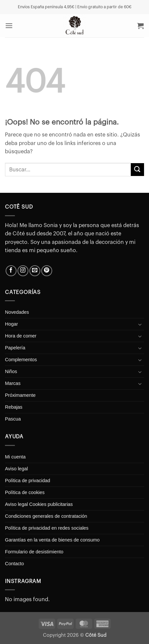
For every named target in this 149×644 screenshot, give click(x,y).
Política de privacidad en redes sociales (47, 528)
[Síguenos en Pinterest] (47, 271)
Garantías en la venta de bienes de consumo (52, 540)
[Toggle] (140, 324)
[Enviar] (137, 170)
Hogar (11, 324)
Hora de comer (21, 336)
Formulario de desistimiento (34, 552)
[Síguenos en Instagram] (23, 271)
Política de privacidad (28, 481)
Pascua (13, 419)
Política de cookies (25, 492)
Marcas (13, 383)
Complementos (21, 360)
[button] (9, 26)
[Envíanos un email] (35, 271)
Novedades (17, 312)
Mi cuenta (15, 457)
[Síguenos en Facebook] (11, 271)
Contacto (15, 564)
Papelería (15, 348)
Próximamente (20, 395)
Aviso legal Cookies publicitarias (39, 504)
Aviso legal (16, 469)
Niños (11, 371)
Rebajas (14, 407)
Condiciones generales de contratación (46, 516)
